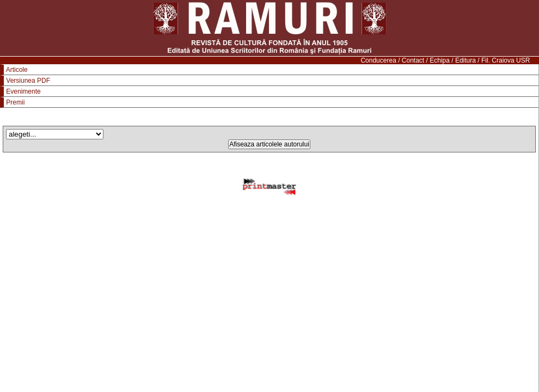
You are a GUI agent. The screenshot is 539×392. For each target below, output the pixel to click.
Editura (465, 60)
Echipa (440, 60)
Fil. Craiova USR (506, 60)
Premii (15, 102)
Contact (413, 60)
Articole (17, 70)
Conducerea (378, 60)
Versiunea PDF (28, 81)
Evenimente (23, 91)
